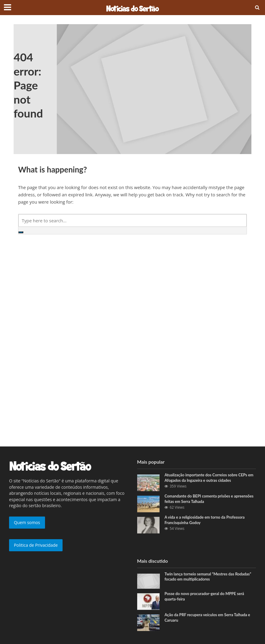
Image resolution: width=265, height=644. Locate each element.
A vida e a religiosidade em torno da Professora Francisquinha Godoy (205, 520)
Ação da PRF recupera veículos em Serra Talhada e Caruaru (208, 617)
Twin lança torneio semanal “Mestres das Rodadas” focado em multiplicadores (208, 577)
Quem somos (27, 522)
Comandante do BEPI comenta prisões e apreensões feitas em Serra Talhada (210, 499)
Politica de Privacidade (36, 545)
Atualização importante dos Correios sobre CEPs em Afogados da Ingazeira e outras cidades (210, 478)
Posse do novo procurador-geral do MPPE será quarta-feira (205, 596)
